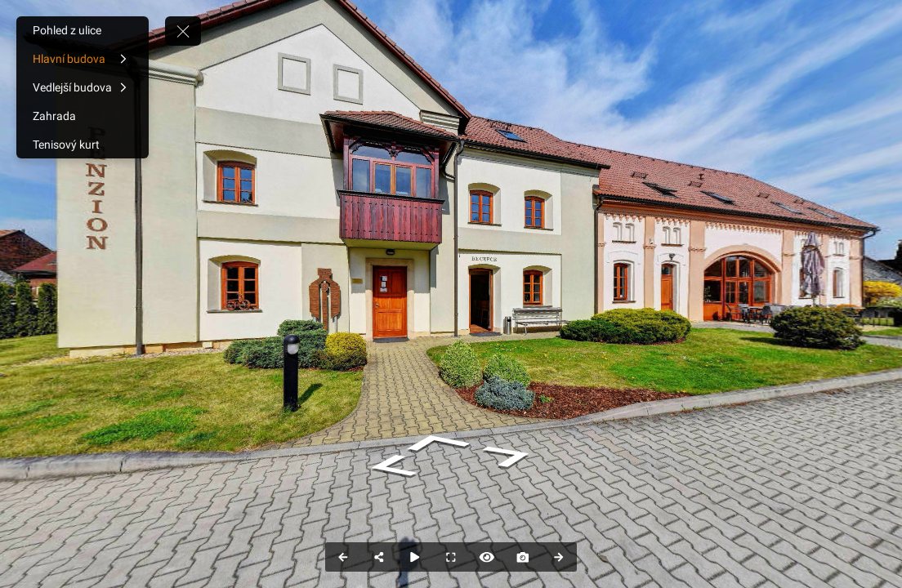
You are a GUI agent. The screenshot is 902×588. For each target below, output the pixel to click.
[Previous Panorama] (343, 557)
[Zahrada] (83, 116)
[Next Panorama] (559, 557)
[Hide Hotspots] (487, 557)
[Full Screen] (451, 557)
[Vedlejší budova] (83, 87)
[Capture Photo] (523, 557)
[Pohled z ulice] (83, 30)
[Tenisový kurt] (83, 145)
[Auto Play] (415, 557)
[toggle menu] (183, 31)
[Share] (379, 557)
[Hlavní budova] (83, 59)
